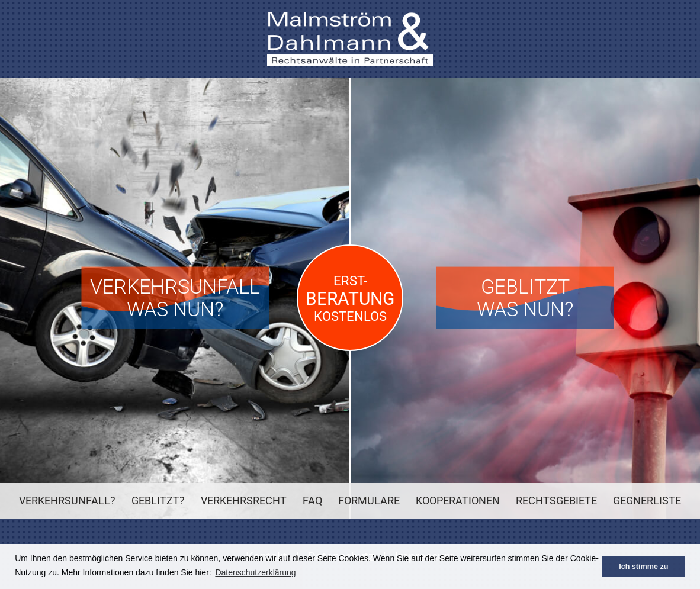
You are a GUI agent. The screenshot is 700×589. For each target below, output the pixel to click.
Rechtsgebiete (556, 501)
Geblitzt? (158, 501)
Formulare (369, 501)
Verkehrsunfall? (67, 501)
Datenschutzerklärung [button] (255, 572)
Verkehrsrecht (244, 501)
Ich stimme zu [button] (643, 567)
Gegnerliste (647, 501)
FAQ (312, 501)
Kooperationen (458, 501)
